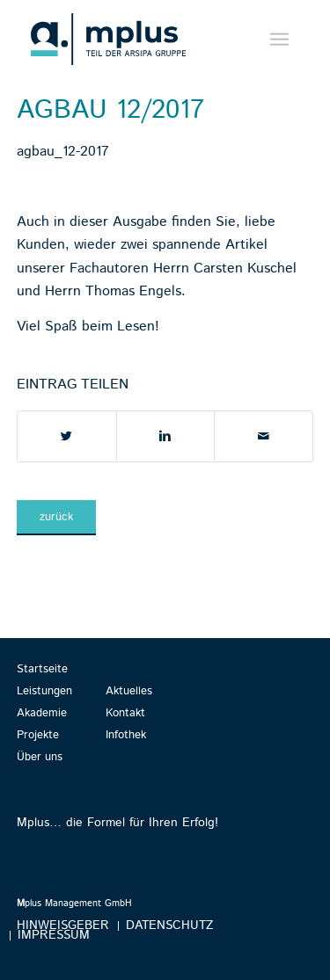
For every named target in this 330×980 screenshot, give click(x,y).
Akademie (42, 713)
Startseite (42, 669)
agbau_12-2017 (63, 152)
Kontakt (125, 713)
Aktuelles (129, 691)
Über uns (40, 757)
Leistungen (44, 691)
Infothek (126, 735)
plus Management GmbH (74, 904)
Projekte (38, 735)
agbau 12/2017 (110, 110)
